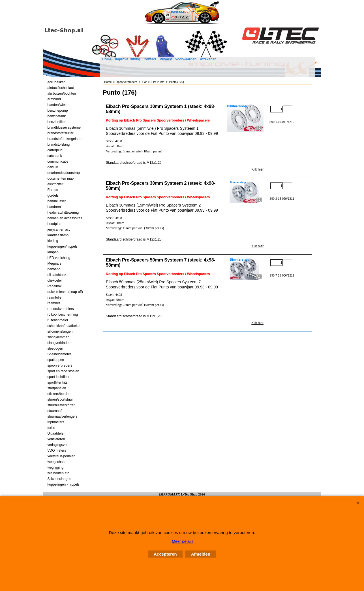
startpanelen (57, 388)
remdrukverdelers (61, 309)
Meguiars (54, 263)
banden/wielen (58, 105)
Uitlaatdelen (56, 433)
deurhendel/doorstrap (64, 173)
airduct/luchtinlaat (61, 88)
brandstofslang (59, 144)
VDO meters (57, 450)
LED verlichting (59, 258)
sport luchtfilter (59, 377)
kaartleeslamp (58, 235)
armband (54, 99)
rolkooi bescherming (63, 314)
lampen (53, 252)
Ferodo (53, 190)
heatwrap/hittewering (63, 212)
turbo (51, 428)
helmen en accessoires (65, 218)
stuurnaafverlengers (63, 416)
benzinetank (57, 116)
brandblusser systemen (65, 127)
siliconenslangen (60, 331)
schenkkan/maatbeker (64, 326)
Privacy (166, 59)
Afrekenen (208, 59)
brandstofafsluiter (61, 133)
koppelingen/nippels (63, 246)
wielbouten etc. (59, 473)
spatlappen (56, 360)
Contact (150, 59)
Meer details (183, 541)
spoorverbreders (60, 365)
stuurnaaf (55, 411)
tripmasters (56, 422)
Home (107, 59)
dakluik (53, 167)
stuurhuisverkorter (61, 405)
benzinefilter (57, 122)
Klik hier (257, 169)
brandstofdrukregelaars (65, 139)
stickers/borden (59, 394)
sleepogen (55, 348)
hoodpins (54, 224)
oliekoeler (55, 280)
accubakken (57, 82)
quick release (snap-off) (65, 292)
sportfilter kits (58, 382)
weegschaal (56, 462)
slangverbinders (60, 343)
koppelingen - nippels (64, 484)
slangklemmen (58, 337)
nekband (54, 269)
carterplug (55, 150)
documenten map (61, 178)
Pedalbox (55, 286)
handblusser (57, 201)
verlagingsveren (60, 445)
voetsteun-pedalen (62, 456)
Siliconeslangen (59, 479)
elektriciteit (56, 184)
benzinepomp (58, 110)
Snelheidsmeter (59, 354)
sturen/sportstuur (60, 399)
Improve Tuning (128, 59)
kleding (53, 241)
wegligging (56, 467)
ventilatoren (56, 439)
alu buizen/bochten (62, 93)
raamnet (54, 303)
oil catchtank (57, 275)
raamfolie (54, 297)
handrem (54, 207)
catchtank (55, 156)
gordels (53, 195)
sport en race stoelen (63, 371)
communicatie (58, 161)
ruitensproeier (58, 320)
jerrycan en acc (59, 229)
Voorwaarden (186, 59)
